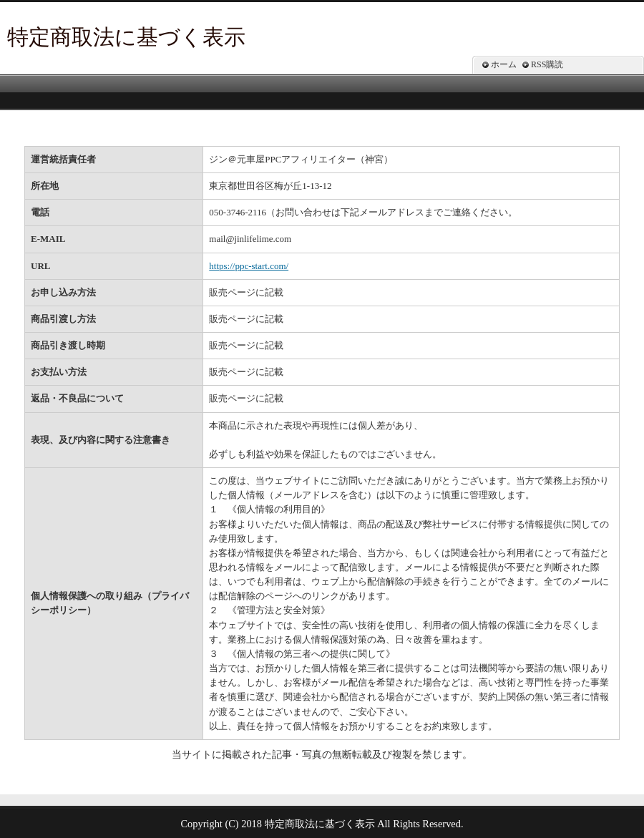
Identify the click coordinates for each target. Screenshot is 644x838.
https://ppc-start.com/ (249, 266)
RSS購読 (547, 64)
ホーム (504, 64)
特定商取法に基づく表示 (126, 37)
